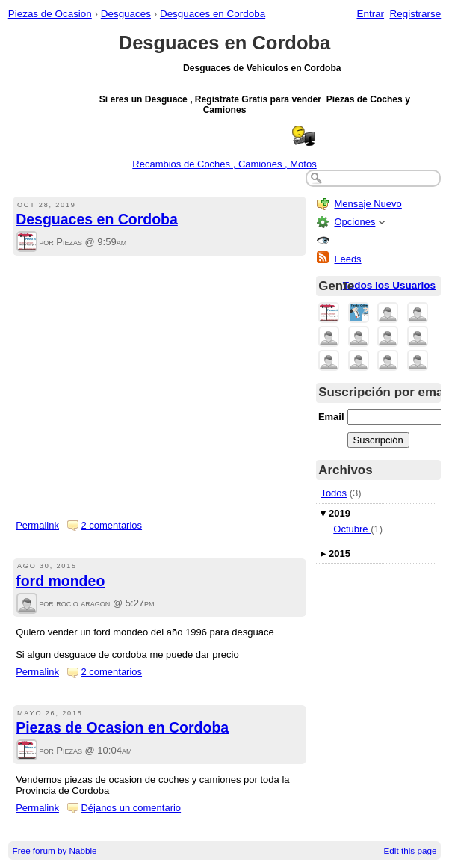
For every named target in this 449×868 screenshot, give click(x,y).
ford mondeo (60, 581)
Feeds (347, 259)
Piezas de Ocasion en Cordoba (122, 727)
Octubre (352, 529)
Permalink (37, 525)
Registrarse (416, 14)
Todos (334, 493)
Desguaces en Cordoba (213, 14)
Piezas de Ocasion (50, 14)
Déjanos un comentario (131, 808)
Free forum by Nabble (55, 850)
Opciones (354, 222)
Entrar (370, 14)
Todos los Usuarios (389, 285)
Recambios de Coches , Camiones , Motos (224, 164)
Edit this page (411, 850)
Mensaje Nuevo (368, 204)
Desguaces (126, 14)
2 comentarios (111, 525)
